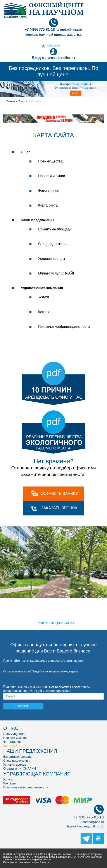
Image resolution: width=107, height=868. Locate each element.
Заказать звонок (59, 508)
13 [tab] (83, 601)
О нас (22, 101)
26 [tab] (63, 607)
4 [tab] (24, 601)
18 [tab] (11, 607)
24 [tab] (50, 607)
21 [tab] (31, 607)
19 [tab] (17, 607)
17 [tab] (4, 607)
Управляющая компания (42, 288)
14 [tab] (90, 601)
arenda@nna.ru (93, 822)
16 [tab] (103, 601)
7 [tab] (44, 601)
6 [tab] (37, 601)
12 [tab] (76, 601)
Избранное (54, 46)
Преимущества (50, 161)
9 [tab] (57, 601)
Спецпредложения (53, 244)
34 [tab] (57, 613)
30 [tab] (90, 607)
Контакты (46, 312)
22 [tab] (37, 607)
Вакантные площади (55, 229)
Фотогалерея (49, 191)
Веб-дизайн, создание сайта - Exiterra (26, 862)
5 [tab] (31, 601)
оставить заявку (59, 494)
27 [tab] (70, 607)
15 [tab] (96, 601)
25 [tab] (57, 607)
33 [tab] (50, 613)
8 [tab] (50, 601)
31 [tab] (96, 607)
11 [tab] (70, 601)
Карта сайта (48, 205)
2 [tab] (11, 601)
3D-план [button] (76, 93)
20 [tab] (24, 607)
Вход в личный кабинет (53, 54)
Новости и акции (52, 176)
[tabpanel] (53, 562)
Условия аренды (52, 259)
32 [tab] (103, 607)
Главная (11, 101)
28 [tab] (76, 607)
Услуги (44, 297)
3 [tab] (17, 601)
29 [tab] (83, 607)
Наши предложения (38, 220)
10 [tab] (63, 601)
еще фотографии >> (56, 623)
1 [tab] (4, 601)
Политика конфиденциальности (64, 327)
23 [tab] (44, 607)
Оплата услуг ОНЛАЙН (57, 273)
